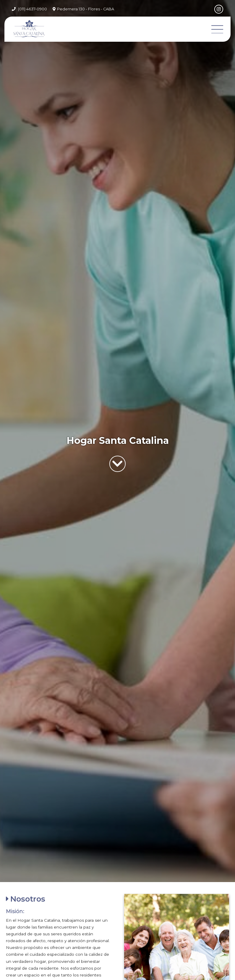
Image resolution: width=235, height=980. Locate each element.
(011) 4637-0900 (33, 9)
